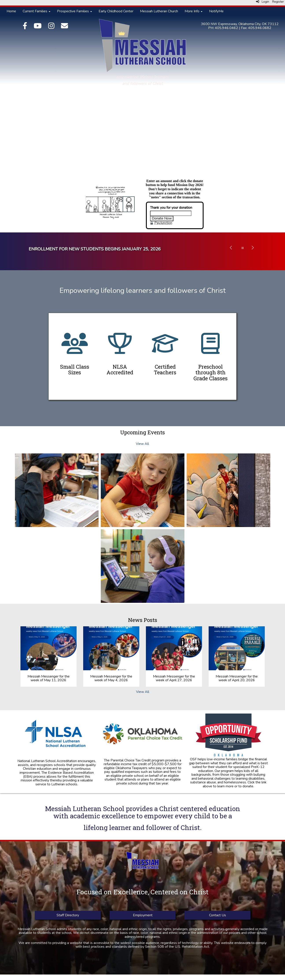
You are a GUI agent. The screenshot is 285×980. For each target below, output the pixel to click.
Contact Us (217, 915)
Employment (142, 915)
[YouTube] (38, 27)
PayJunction (163, 223)
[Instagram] (51, 27)
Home (11, 11)
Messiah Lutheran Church (159, 11)
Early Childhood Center (116, 11)
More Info (194, 11)
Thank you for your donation (171, 208)
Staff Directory (68, 915)
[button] (231, 251)
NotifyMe (216, 11)
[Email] (64, 27)
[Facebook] (25, 27)
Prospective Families (74, 11)
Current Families (37, 11)
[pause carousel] (243, 248)
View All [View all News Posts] (143, 692)
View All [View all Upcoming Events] (142, 444)
